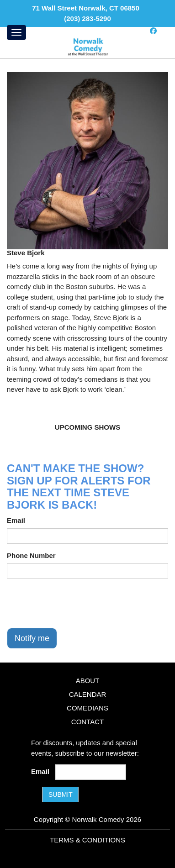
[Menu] (16, 32)
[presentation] (76, 603)
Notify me (32, 638)
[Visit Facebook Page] (153, 31)
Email (16, 520)
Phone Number (31, 555)
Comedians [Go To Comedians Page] (87, 708)
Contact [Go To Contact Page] (87, 722)
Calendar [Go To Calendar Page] (88, 694)
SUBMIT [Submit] (61, 794)
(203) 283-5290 (87, 18)
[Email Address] (90, 772)
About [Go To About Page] (88, 681)
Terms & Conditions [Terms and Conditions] (87, 840)
